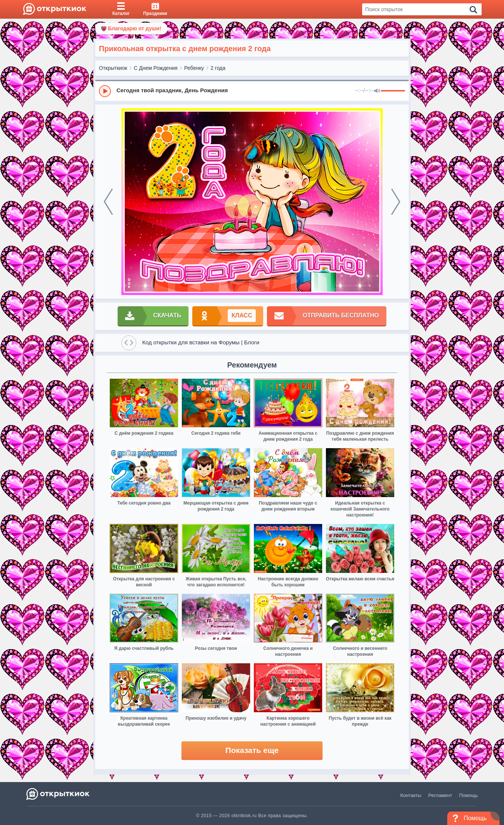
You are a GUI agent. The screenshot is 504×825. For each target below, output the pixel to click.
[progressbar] (393, 91)
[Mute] (377, 91)
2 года (218, 68)
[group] (252, 91)
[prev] (108, 202)
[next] (396, 202)
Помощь (469, 795)
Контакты (411, 795)
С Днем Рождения (155, 68)
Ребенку (194, 68)
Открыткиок (113, 68)
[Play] (105, 91)
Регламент (440, 795)
